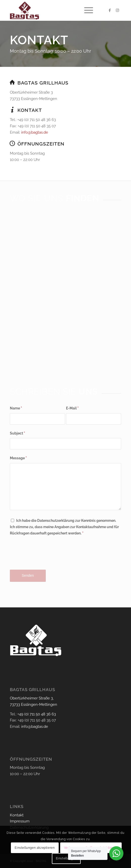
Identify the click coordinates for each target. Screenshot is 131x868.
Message (18, 458)
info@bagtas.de (35, 132)
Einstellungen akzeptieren (35, 848)
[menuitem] (86, 10)
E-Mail (72, 408)
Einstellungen (66, 858)
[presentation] (48, 557)
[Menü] (86, 10)
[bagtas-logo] (54, 10)
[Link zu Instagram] (117, 10)
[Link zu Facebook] (110, 10)
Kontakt (17, 815)
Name (16, 408)
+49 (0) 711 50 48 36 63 (37, 714)
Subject (17, 433)
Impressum (20, 821)
